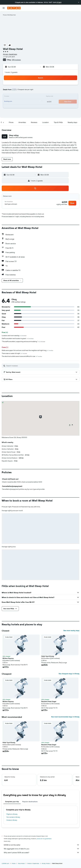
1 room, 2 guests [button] (11, 72)
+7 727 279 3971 (9, 57)
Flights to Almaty (12, 814)
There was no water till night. (14, 353)
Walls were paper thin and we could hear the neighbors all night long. (27, 350)
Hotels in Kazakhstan (33, 863)
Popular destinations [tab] (30, 802)
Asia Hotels (21, 863)
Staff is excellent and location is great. (18, 338)
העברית (59, 2)
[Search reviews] (42, 366)
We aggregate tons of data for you (42, 849)
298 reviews (16, 60)
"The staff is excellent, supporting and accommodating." (23, 341)
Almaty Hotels (46, 863)
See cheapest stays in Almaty (69, 674)
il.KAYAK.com (5, 863)
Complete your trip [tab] (12, 802)
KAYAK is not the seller (42, 845)
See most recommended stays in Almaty (65, 717)
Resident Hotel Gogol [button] (49, 701)
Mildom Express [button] (8, 658)
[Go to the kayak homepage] (14, 8)
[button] (79, 2)
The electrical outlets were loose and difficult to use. (22, 356)
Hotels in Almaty (12, 820)
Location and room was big (14, 335)
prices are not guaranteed (44, 839)
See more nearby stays (71, 630)
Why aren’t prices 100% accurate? (42, 852)
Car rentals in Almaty (13, 817)
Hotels (14, 863)
